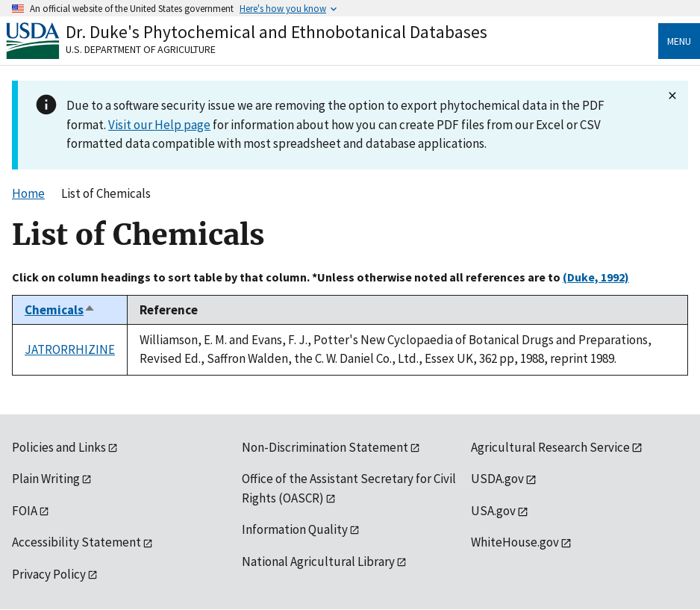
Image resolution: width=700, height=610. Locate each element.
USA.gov (493, 511)
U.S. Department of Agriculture (141, 49)
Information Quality (295, 529)
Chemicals (60, 310)
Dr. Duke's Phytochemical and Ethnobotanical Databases (276, 32)
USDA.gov (497, 479)
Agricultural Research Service (550, 447)
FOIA (25, 511)
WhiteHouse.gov (515, 542)
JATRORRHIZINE (70, 349)
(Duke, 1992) (596, 277)
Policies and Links (59, 447)
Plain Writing (46, 479)
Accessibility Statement (76, 542)
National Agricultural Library (318, 561)
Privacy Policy (49, 574)
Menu (679, 41)
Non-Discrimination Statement (325, 447)
